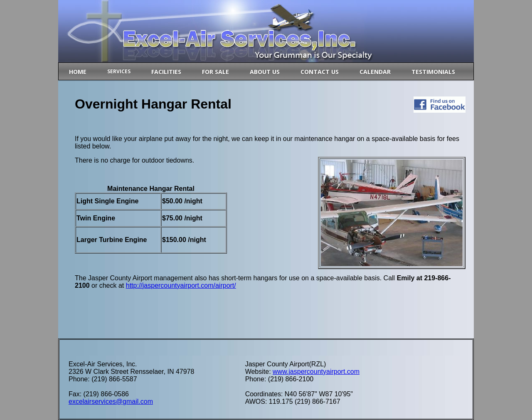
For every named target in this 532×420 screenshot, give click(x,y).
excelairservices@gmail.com (111, 401)
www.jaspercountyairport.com (316, 372)
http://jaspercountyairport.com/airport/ (181, 285)
